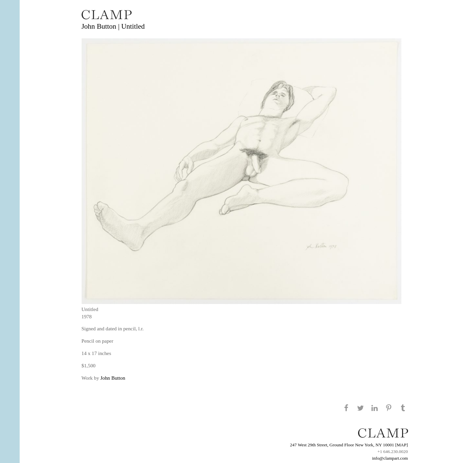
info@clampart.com (390, 458)
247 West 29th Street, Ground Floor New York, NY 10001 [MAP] (349, 445)
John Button (113, 378)
